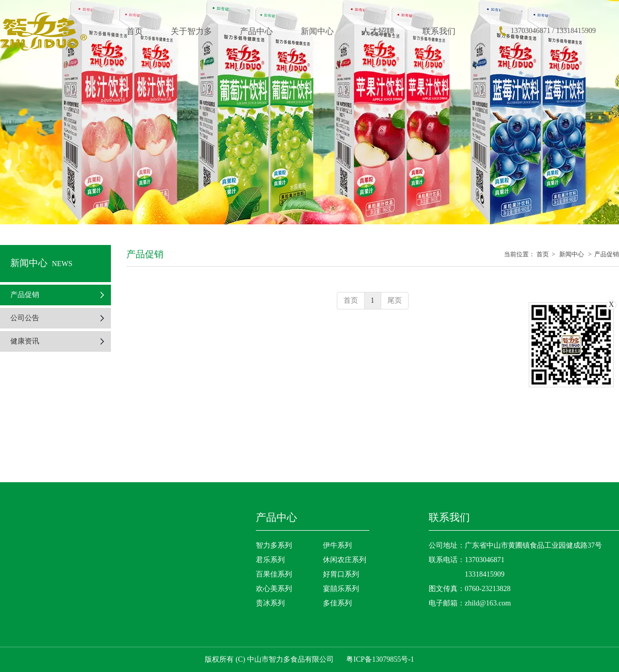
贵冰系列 (270, 603)
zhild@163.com (488, 603)
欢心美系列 (274, 589)
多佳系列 (337, 603)
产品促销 (607, 254)
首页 (543, 254)
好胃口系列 (341, 574)
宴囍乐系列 (341, 589)
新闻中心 (572, 254)
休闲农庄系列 (345, 560)
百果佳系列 (274, 574)
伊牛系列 (337, 545)
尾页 (395, 300)
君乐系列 (270, 560)
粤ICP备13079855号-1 (380, 659)
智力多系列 (274, 545)
